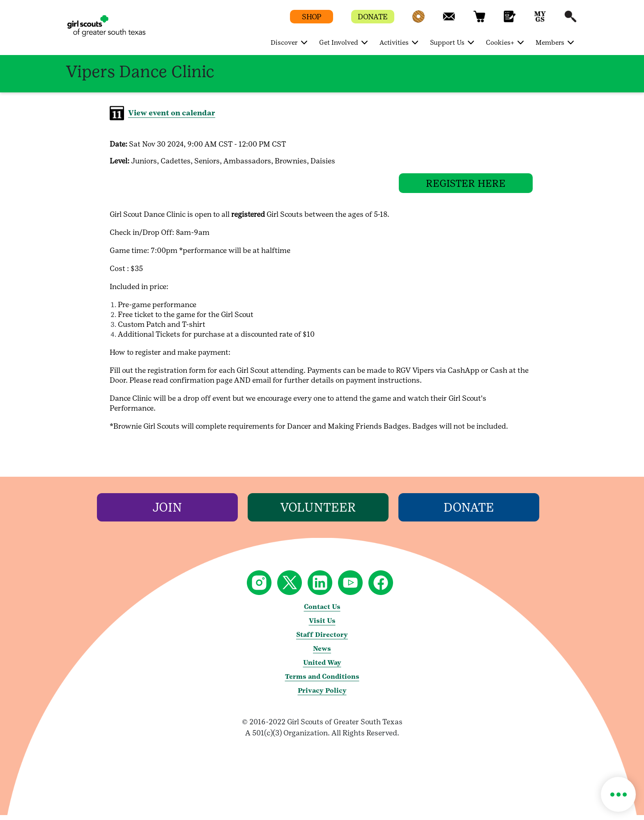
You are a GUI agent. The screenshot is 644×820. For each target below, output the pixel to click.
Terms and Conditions (322, 681)
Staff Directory (322, 640)
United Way (322, 667)
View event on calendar (172, 113)
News (322, 653)
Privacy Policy (322, 695)
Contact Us (322, 612)
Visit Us (322, 626)
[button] (419, 20)
